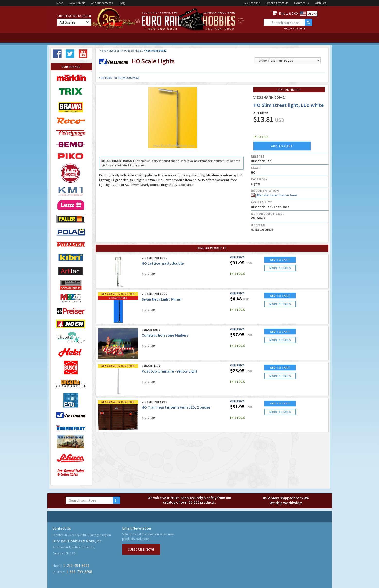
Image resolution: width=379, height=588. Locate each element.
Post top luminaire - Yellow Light (170, 371)
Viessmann (115, 51)
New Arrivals (77, 3)
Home (103, 51)
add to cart (282, 146)
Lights (140, 51)
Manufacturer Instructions (274, 195)
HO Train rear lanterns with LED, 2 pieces (176, 407)
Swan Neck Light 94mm (162, 299)
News (60, 3)
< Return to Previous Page (119, 78)
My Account (252, 3)
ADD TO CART (280, 259)
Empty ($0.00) (289, 13)
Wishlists (320, 3)
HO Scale (129, 51)
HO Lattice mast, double (163, 263)
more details (280, 268)
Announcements (102, 3)
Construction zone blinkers (165, 335)
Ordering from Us (277, 3)
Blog (122, 3)
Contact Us (301, 3)
